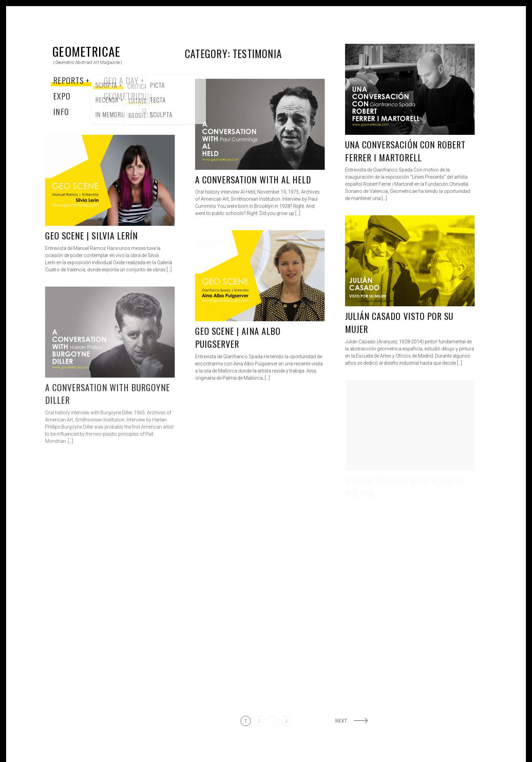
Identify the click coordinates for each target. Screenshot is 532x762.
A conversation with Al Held (253, 179)
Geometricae (87, 51)
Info (61, 111)
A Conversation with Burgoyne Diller (108, 394)
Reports (69, 80)
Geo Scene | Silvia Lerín (91, 235)
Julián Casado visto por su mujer (399, 322)
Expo (62, 96)
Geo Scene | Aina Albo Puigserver (238, 337)
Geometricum (128, 96)
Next (341, 721)
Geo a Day (121, 80)
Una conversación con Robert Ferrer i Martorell (405, 151)
